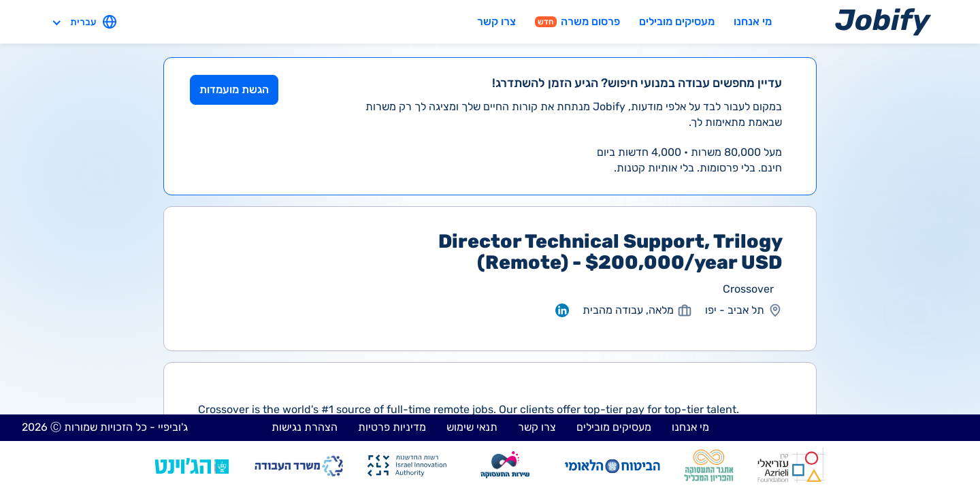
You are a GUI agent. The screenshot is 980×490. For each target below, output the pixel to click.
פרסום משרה (577, 21)
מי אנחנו (753, 21)
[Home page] (883, 21)
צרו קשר (496, 21)
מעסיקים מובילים (677, 21)
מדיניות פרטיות (392, 427)
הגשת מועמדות (234, 89)
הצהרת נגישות (305, 427)
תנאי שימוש (472, 427)
